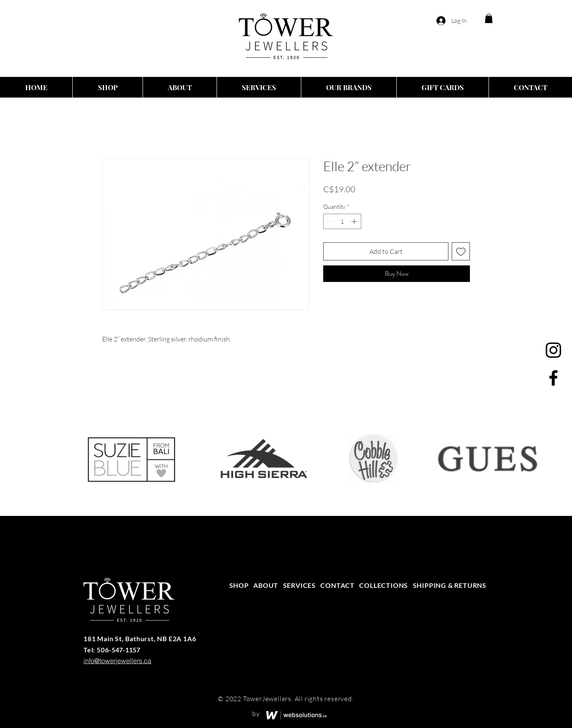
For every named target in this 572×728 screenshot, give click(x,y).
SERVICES (299, 585)
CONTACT (337, 585)
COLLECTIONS (384, 585)
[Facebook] (553, 378)
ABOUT (266, 585)
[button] (489, 18)
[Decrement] (330, 221)
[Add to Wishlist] (461, 251)
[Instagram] (553, 350)
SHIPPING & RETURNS (450, 585)
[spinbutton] (342, 221)
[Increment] (355, 221)
